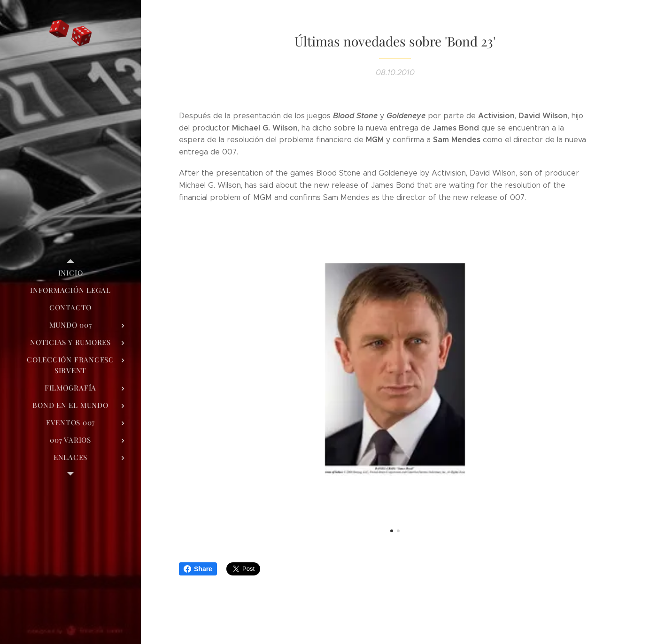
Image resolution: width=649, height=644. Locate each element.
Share (198, 569)
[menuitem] (70, 273)
